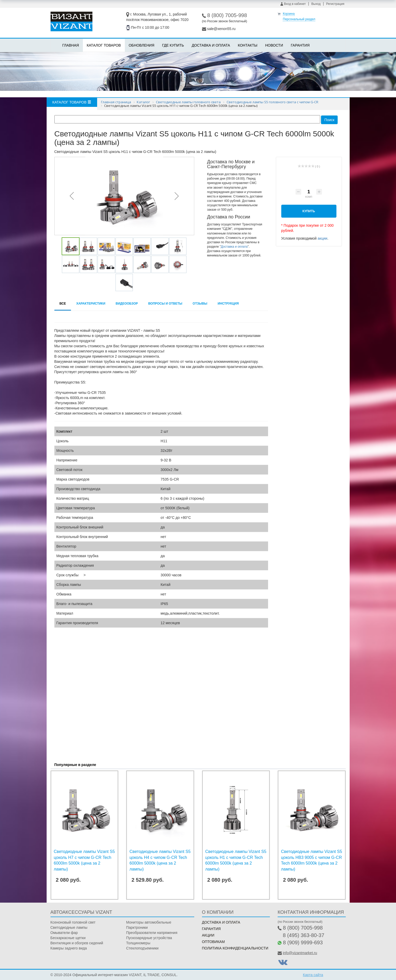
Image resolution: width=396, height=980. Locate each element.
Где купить (173, 45)
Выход (316, 4)
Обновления (142, 45)
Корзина (289, 14)
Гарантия (300, 45)
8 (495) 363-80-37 (304, 935)
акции (322, 238)
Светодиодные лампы (69, 927)
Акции (208, 935)
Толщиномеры (138, 943)
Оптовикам (213, 942)
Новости (274, 45)
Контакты (248, 45)
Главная (71, 45)
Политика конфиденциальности (235, 948)
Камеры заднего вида (69, 948)
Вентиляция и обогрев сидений (77, 943)
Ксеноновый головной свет (73, 922)
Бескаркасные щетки (68, 938)
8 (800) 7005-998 (227, 15)
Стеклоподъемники (142, 948)
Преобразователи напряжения (152, 933)
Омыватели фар (64, 933)
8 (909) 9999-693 (303, 942)
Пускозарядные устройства (149, 938)
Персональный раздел (299, 19)
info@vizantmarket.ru (300, 953)
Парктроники (137, 927)
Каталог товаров (104, 45)
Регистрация (335, 4)
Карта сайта (313, 975)
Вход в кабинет (293, 4)
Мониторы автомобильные (149, 922)
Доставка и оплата (211, 45)
